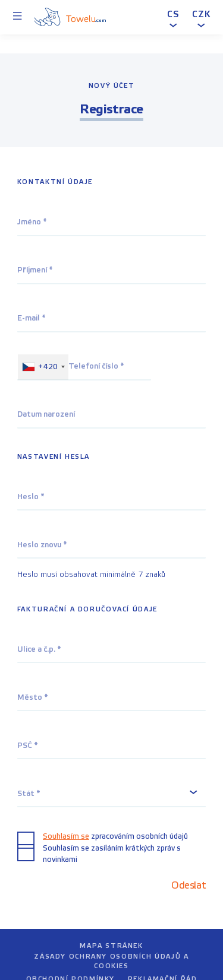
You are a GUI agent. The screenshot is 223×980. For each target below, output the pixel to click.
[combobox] (43, 367)
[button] (173, 17)
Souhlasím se (66, 836)
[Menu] (17, 17)
